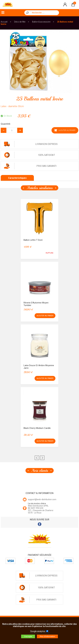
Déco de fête (20, 22)
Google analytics (38, 631)
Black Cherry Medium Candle (37, 428)
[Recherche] (44, 13)
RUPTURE (50, 253)
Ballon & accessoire (41, 22)
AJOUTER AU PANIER (65, 130)
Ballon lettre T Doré (33, 240)
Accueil (4, 22)
